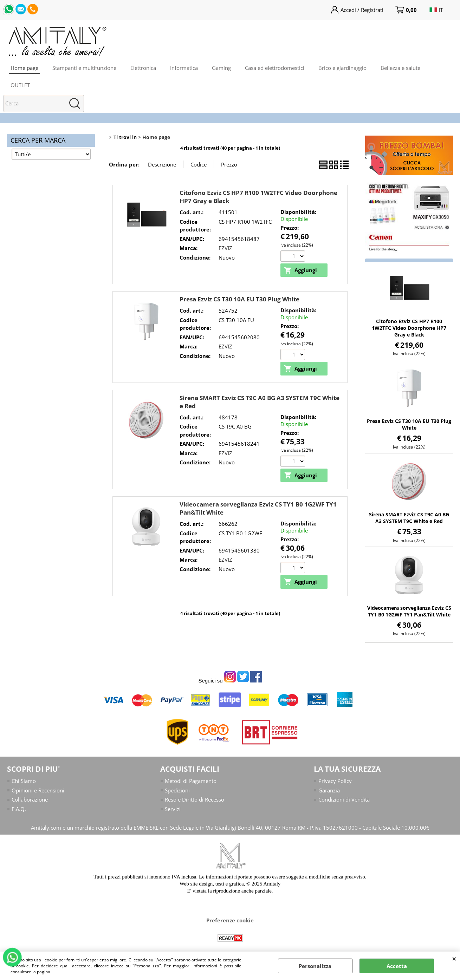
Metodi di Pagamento (191, 781)
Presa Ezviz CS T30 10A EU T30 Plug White (239, 299)
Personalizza (315, 966)
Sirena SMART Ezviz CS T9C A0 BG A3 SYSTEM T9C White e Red (409, 518)
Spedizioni (177, 790)
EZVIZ (225, 248)
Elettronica (143, 68)
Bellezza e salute (400, 68)
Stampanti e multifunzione (84, 68)
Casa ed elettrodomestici (275, 68)
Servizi (173, 809)
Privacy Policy (335, 781)
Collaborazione (30, 799)
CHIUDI (454, 959)
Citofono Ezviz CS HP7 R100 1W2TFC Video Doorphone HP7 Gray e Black (409, 328)
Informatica (184, 68)
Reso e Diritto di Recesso (195, 799)
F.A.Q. (19, 809)
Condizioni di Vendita (344, 799)
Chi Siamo (24, 781)
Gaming (221, 68)
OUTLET (20, 85)
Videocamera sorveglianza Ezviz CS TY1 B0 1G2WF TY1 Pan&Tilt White (409, 611)
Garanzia (329, 790)
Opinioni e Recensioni (38, 790)
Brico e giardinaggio (342, 68)
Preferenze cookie (230, 920)
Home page (24, 68)
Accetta (397, 966)
